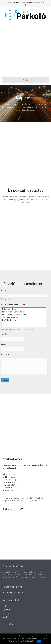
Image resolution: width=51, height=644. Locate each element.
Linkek (5, 617)
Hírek (4, 606)
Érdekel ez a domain (24, 309)
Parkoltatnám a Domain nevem (24, 312)
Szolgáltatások (8, 624)
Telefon (5, 334)
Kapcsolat (6, 610)
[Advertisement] (25, 49)
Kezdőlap (6, 613)
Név (4, 291)
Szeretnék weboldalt (24, 317)
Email (4, 344)
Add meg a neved (8, 299)
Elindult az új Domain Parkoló (13, 592)
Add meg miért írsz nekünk (13, 305)
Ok (39, 641)
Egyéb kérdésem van (24, 320)
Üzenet (5, 355)
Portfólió (6, 621)
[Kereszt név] (24, 296)
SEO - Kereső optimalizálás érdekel (24, 315)
